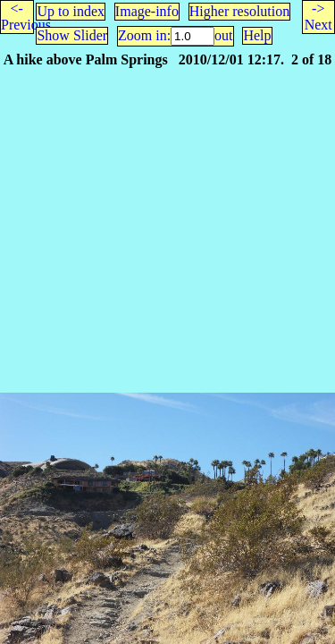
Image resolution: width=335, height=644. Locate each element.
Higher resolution (239, 11)
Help (257, 35)
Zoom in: (144, 35)
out (223, 35)
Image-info (147, 11)
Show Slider (72, 35)
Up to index (71, 11)
